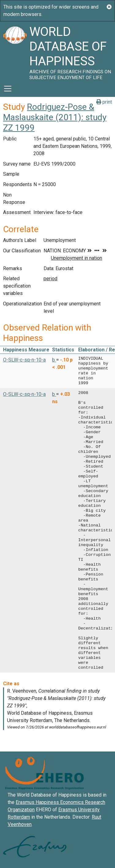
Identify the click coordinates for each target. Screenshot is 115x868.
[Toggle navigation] (8, 89)
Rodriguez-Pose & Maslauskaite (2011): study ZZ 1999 (55, 117)
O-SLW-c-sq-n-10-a (24, 360)
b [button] (54, 360)
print (104, 102)
